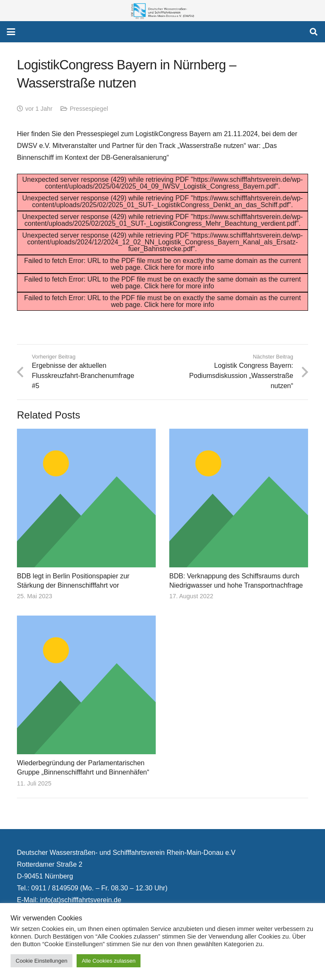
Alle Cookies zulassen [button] (109, 961)
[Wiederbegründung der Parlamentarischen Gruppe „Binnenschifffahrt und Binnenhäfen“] (86, 685)
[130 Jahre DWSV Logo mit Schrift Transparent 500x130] (162, 11)
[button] (11, 32)
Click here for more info (179, 267)
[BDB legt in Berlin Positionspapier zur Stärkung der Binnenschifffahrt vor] (86, 498)
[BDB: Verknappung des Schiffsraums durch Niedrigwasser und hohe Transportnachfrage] (239, 498)
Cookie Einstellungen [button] (41, 961)
